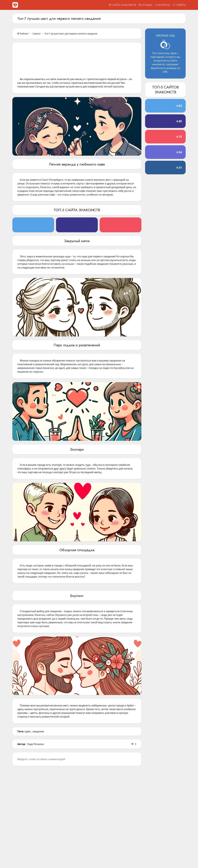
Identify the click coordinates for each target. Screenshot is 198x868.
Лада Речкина (35, 744)
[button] (134, 744)
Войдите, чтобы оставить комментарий (41, 759)
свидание (38, 731)
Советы (37, 34)
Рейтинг (23, 34)
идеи (28, 731)
